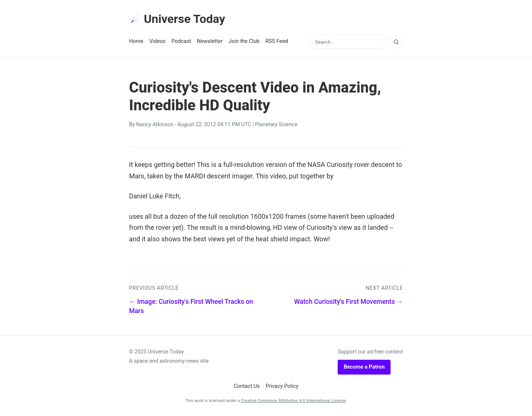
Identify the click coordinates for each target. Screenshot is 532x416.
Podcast (181, 41)
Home (136, 41)
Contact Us (247, 386)
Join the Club (244, 41)
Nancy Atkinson (155, 125)
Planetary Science (276, 125)
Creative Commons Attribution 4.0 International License (293, 400)
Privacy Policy (282, 386)
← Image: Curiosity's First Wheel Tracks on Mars (191, 306)
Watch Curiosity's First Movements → (348, 302)
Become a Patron (364, 367)
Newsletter (210, 41)
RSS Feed (277, 41)
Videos (157, 41)
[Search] (397, 42)
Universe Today (177, 19)
